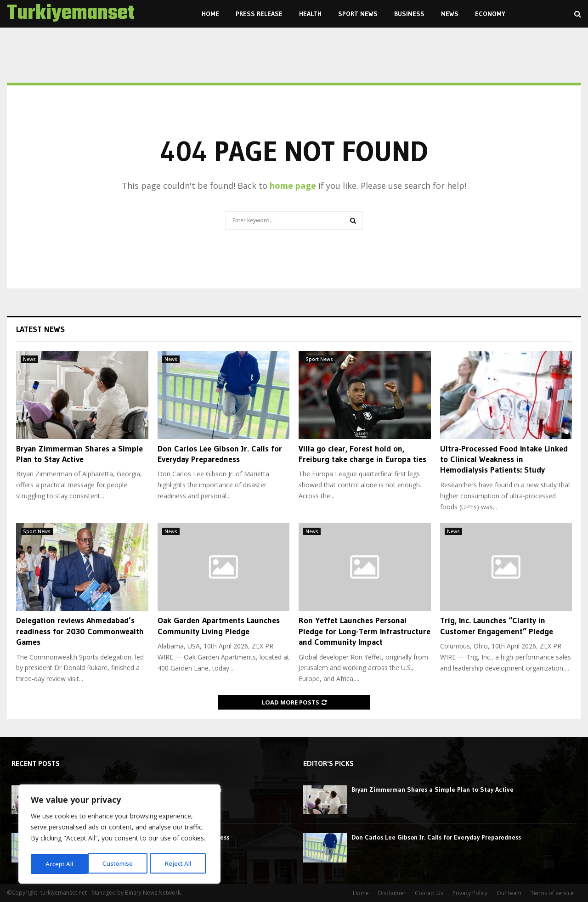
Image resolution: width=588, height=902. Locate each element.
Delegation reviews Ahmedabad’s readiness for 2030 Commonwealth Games (80, 631)
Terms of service (552, 893)
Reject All (121, 864)
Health (310, 14)
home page (293, 186)
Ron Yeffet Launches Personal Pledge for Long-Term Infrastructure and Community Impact (365, 631)
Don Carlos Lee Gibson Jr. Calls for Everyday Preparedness (220, 454)
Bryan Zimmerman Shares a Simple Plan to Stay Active (79, 454)
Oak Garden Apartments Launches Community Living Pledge (219, 626)
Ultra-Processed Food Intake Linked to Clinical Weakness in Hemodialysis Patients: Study (504, 459)
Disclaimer (392, 893)
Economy (490, 14)
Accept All (180, 864)
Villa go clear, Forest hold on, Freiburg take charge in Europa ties (362, 454)
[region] (119, 835)
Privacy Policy (470, 893)
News (450, 14)
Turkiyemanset (71, 14)
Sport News (358, 14)
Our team (509, 893)
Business (409, 14)
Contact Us (429, 893)
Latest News (40, 329)
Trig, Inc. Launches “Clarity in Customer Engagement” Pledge (497, 626)
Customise (60, 864)
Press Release (259, 14)
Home (210, 14)
